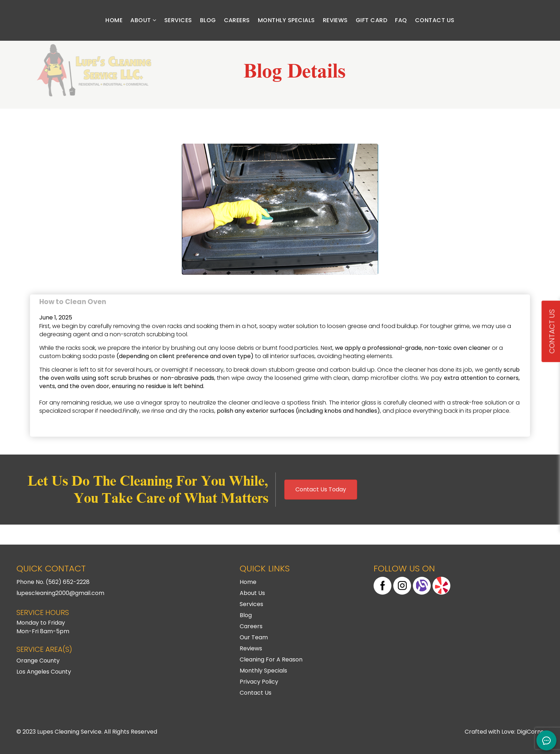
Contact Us (435, 20)
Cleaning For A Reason (271, 659)
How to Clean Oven (73, 299)
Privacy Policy (259, 682)
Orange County (38, 661)
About (143, 20)
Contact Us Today (321, 489)
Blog (208, 20)
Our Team (254, 637)
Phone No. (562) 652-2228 (53, 582)
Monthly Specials (286, 20)
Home (114, 20)
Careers (237, 20)
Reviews (335, 20)
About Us (252, 593)
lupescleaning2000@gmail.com (60, 593)
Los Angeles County (44, 672)
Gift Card (371, 20)
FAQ (401, 20)
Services (178, 20)
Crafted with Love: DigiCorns (504, 732)
